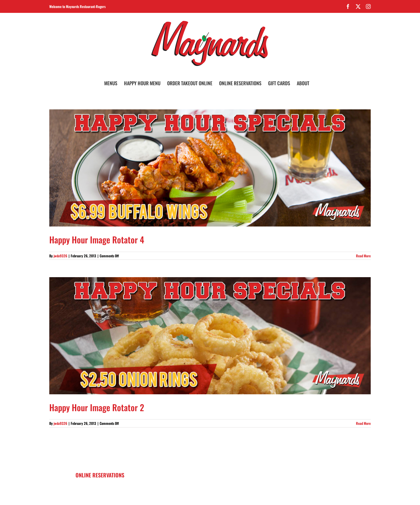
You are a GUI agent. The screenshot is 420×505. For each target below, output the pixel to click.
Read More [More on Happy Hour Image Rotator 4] (363, 256)
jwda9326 (60, 256)
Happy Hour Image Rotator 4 (97, 239)
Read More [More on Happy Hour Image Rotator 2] (363, 423)
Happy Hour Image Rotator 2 (97, 407)
